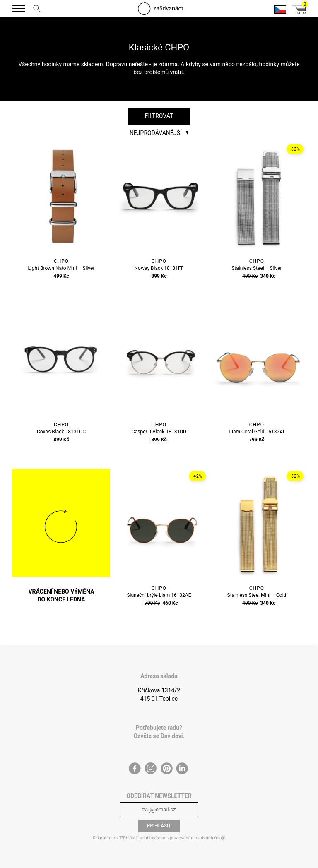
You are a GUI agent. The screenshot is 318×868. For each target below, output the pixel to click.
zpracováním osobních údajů (196, 838)
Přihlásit (159, 826)
